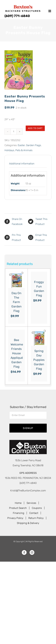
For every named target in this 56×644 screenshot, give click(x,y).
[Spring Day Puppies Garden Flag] (39, 338)
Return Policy (36, 518)
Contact (34, 513)
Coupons (37, 508)
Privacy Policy (15, 518)
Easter (21, 145)
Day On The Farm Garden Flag (16, 302)
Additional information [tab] (22, 164)
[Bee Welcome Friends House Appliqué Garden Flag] (17, 332)
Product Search (18, 508)
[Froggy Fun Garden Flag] (39, 274)
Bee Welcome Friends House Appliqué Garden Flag (17, 353)
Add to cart (35, 128)
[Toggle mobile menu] (50, 11)
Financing (19, 513)
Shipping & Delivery (28, 523)
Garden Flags (33, 145)
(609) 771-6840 (17, 16)
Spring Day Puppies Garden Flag (39, 360)
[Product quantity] (14, 132)
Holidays (9, 150)
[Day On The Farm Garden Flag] (17, 280)
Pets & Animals (24, 150)
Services (31, 503)
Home (18, 503)
